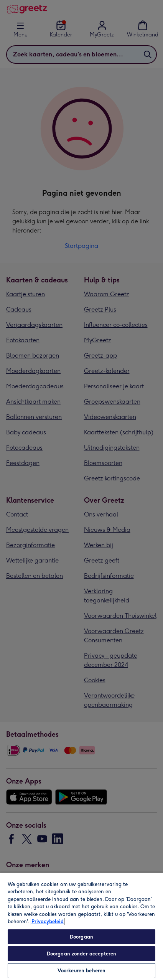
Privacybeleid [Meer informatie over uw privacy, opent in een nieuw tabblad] (48, 921)
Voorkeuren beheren (81, 971)
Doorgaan (81, 937)
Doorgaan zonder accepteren (81, 954)
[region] (81, 926)
